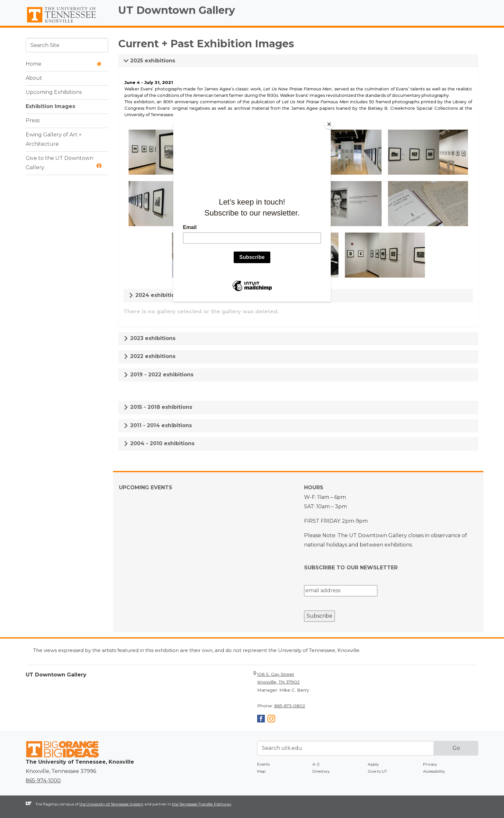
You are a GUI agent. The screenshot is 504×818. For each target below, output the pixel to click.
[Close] (329, 124)
